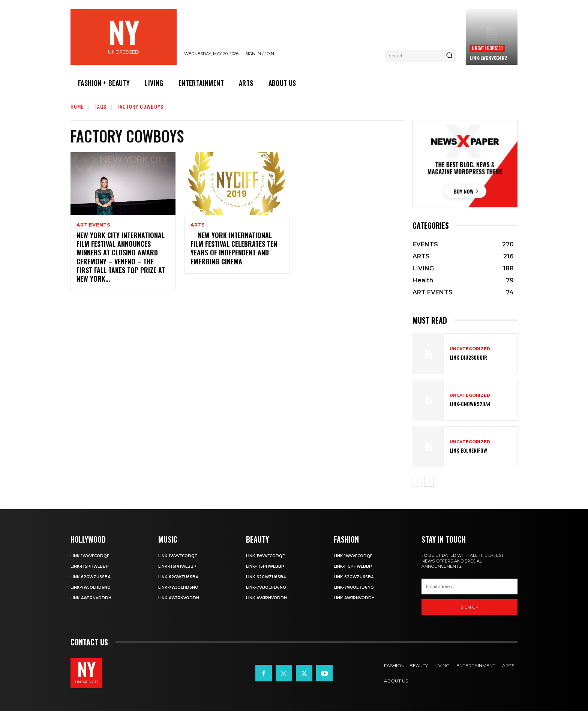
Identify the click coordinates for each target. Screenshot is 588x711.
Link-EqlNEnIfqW (468, 450)
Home (77, 106)
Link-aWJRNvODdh (91, 598)
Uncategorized (487, 48)
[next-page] (429, 482)
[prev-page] (417, 482)
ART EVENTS (93, 225)
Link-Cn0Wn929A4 (470, 404)
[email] (469, 586)
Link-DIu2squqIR (468, 357)
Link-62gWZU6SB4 (90, 577)
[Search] (449, 56)
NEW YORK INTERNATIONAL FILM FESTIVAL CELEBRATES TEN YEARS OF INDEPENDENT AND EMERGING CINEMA (234, 248)
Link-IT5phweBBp (90, 566)
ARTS (198, 225)
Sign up (470, 607)
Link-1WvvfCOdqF (90, 556)
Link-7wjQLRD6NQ (91, 587)
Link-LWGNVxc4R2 (488, 58)
